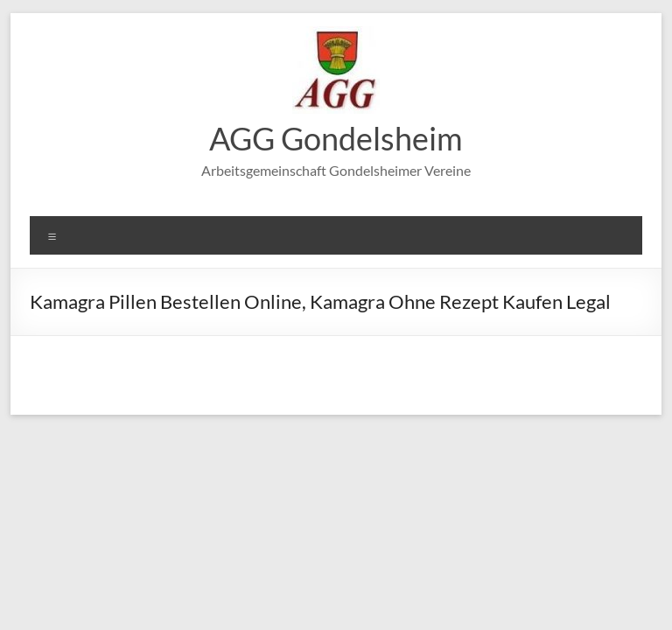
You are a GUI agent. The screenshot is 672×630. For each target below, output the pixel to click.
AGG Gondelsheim (336, 138)
